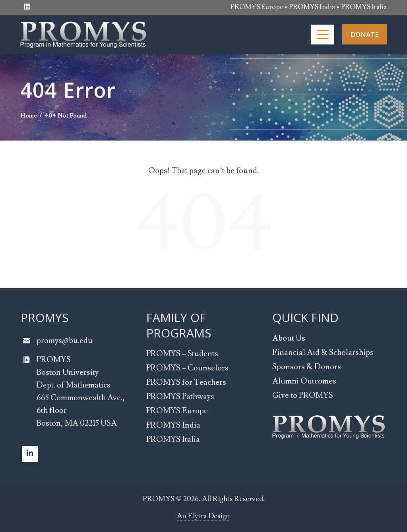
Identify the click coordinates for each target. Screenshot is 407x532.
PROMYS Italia (364, 7)
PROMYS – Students (182, 354)
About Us (289, 338)
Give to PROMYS (303, 395)
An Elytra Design (203, 516)
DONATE (364, 34)
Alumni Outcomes (304, 381)
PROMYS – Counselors (187, 368)
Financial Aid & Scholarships (323, 353)
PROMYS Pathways (180, 397)
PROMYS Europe (257, 7)
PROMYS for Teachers (186, 382)
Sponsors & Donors (307, 367)
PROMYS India (173, 425)
